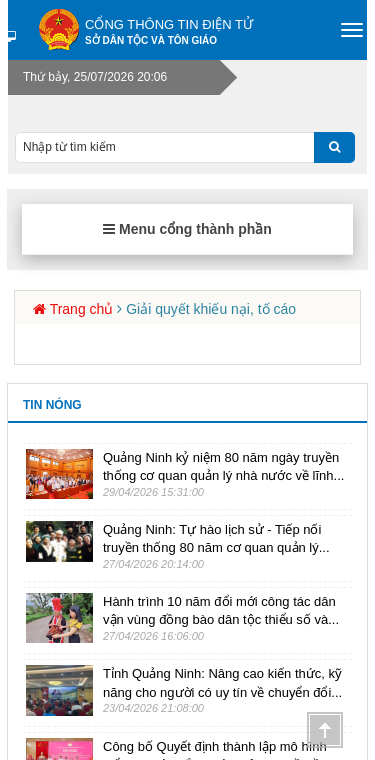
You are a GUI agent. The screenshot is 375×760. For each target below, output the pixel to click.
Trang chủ (82, 309)
